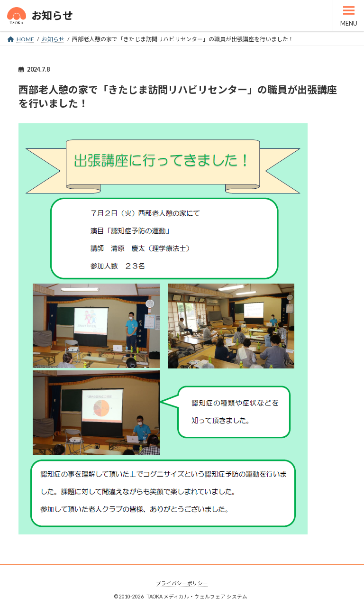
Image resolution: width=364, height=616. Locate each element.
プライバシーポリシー (182, 583)
